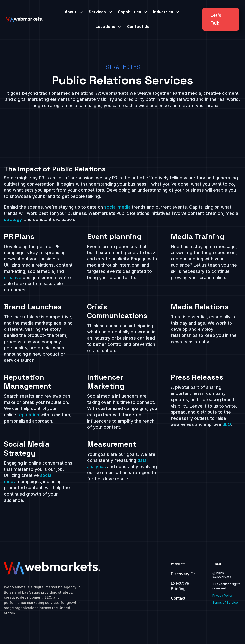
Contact (178, 598)
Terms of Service (225, 603)
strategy (13, 219)
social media (117, 207)
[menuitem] (74, 12)
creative (13, 277)
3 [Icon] (81, 12)
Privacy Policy (223, 595)
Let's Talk (216, 19)
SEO (227, 424)
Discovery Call (184, 574)
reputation (29, 415)
